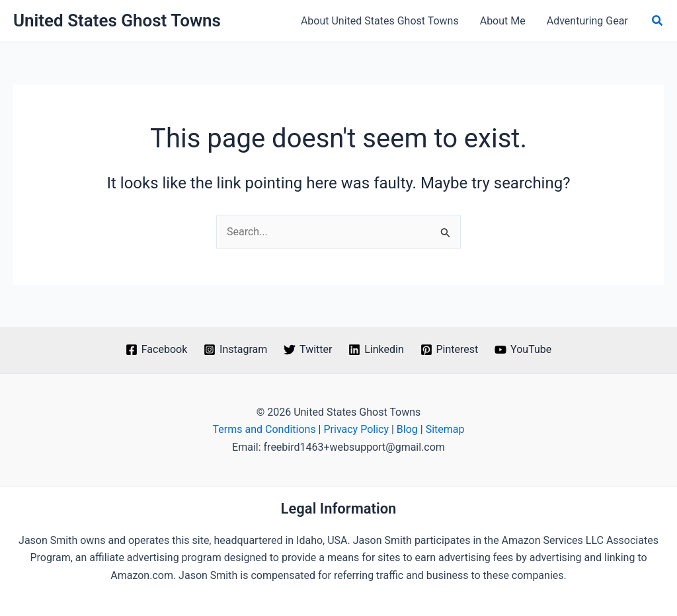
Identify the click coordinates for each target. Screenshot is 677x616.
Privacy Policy (356, 429)
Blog (407, 429)
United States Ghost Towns (117, 20)
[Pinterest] (449, 350)
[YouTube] (523, 350)
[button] (658, 21)
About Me (503, 21)
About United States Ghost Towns (380, 21)
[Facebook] (156, 350)
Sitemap (445, 429)
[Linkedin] (376, 350)
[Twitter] (308, 350)
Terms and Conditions (264, 429)
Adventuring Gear (587, 21)
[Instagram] (236, 350)
